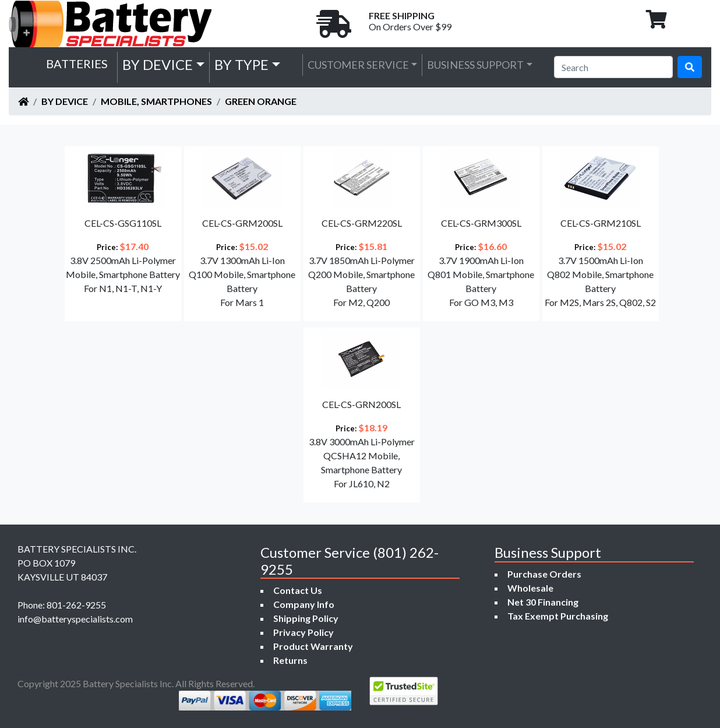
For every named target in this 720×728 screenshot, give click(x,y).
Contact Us (298, 590)
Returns (290, 660)
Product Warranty (313, 646)
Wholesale (530, 588)
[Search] (613, 67)
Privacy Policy (303, 632)
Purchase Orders (544, 574)
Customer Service (358, 65)
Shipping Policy (306, 618)
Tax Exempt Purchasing (558, 616)
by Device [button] (158, 64)
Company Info (304, 604)
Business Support (475, 65)
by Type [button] (241, 64)
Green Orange (261, 101)
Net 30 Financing (543, 602)
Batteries (77, 64)
